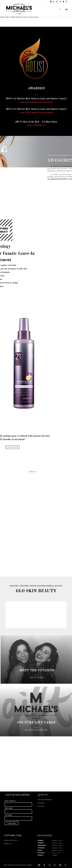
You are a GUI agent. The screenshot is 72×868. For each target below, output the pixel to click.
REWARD (33, 472)
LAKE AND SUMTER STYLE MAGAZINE (36, 102)
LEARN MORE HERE (13, 447)
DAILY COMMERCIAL (36, 126)
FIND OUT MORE (35, 508)
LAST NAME (8, 815)
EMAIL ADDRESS (10, 801)
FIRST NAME (8, 808)
